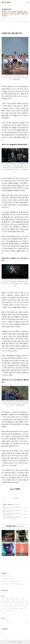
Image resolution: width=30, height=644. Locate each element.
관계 (12, 611)
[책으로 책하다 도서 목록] (8, 578)
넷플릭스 (23, 599)
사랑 (25, 606)
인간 (11, 606)
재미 (17, 601)
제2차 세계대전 (6, 601)
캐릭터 (22, 604)
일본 (8, 599)
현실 (22, 608)
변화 (13, 601)
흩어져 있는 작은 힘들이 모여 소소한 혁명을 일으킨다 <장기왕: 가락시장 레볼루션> (12, 517)
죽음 (16, 606)
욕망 (9, 608)
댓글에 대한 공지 (6, 576)
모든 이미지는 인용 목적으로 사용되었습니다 (12, 584)
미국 (3, 611)
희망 (7, 606)
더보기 (3, 613)
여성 (26, 601)
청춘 (20, 606)
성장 (12, 604)
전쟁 (8, 611)
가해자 (17, 599)
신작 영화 (9, 504)
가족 (3, 604)
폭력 (12, 599)
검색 (27, 622)
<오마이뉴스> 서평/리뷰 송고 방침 (10, 581)
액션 (27, 604)
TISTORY (15, 642)
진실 (3, 599)
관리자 (20, 642)
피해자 (4, 608)
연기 (8, 604)
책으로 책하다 (6, 2)
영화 (22, 601)
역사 (17, 604)
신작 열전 (5, 504)
